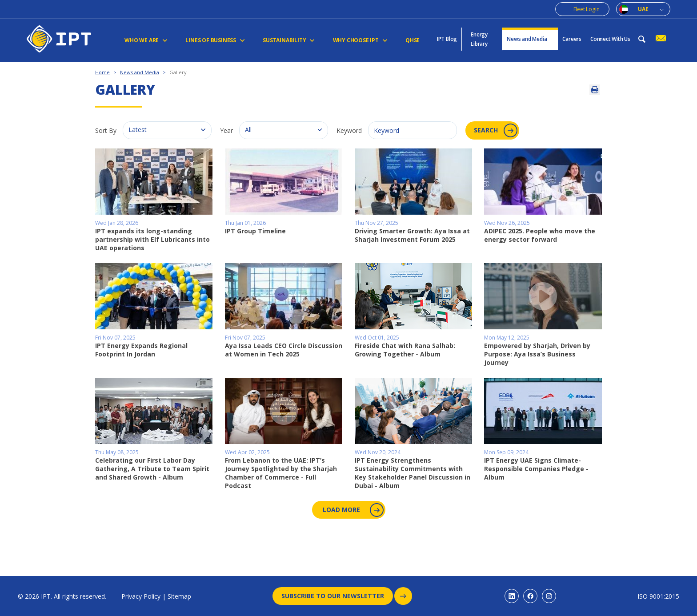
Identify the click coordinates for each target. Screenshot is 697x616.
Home (102, 72)
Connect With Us (610, 39)
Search (497, 130)
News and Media (530, 39)
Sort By (106, 130)
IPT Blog (447, 39)
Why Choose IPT (360, 40)
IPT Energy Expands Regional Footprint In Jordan (141, 350)
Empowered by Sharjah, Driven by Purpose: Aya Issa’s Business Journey (537, 354)
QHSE (412, 40)
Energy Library (479, 39)
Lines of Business (215, 40)
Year (226, 130)
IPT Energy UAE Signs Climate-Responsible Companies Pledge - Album (536, 468)
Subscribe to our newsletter (337, 596)
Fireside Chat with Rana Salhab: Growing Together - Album (405, 350)
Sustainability (289, 40)
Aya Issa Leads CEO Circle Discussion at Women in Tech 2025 (284, 350)
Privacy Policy (141, 596)
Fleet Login (587, 9)
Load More (352, 510)
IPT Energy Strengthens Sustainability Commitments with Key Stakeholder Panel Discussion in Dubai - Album (413, 472)
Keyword (349, 130)
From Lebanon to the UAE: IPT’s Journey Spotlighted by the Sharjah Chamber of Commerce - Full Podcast (281, 472)
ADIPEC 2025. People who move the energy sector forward (540, 235)
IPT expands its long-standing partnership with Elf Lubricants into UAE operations (152, 239)
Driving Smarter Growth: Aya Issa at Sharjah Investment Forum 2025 (412, 235)
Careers (572, 39)
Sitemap (179, 596)
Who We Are (146, 40)
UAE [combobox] (643, 9)
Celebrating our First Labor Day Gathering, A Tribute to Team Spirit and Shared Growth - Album (152, 468)
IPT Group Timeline (255, 230)
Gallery (178, 72)
